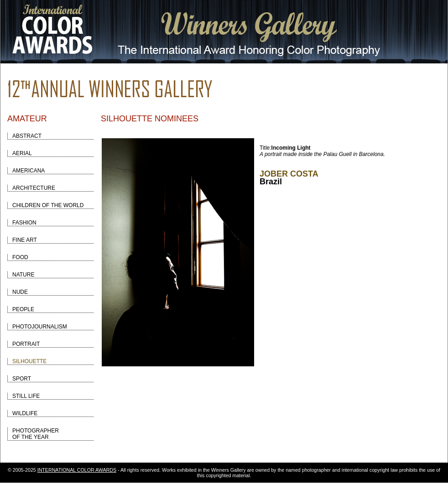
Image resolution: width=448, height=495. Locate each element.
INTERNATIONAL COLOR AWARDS (77, 470)
